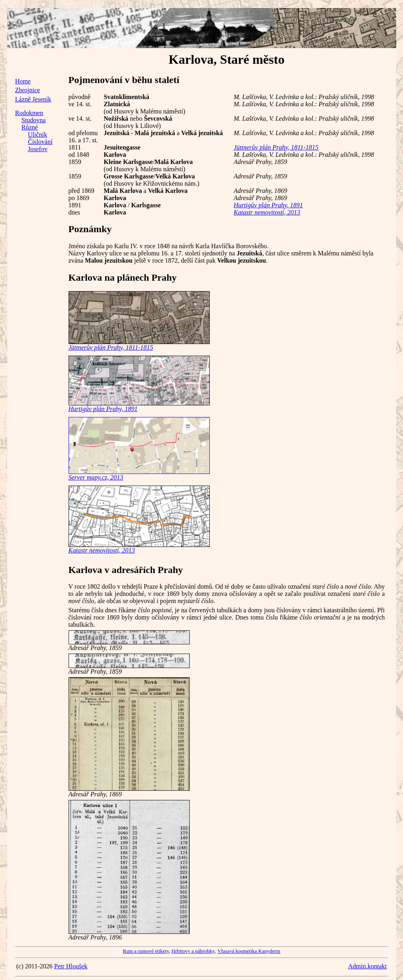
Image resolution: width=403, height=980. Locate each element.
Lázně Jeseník (33, 99)
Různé (30, 127)
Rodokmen (29, 113)
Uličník (38, 135)
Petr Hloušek (71, 966)
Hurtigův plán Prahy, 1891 (268, 205)
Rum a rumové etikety (146, 951)
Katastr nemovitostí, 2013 (267, 212)
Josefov (38, 149)
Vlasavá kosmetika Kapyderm (249, 951)
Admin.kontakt (367, 966)
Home (23, 81)
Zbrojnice (28, 90)
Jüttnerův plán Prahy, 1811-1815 (276, 147)
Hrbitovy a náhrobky (193, 951)
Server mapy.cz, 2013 (96, 477)
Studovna (34, 120)
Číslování (40, 142)
